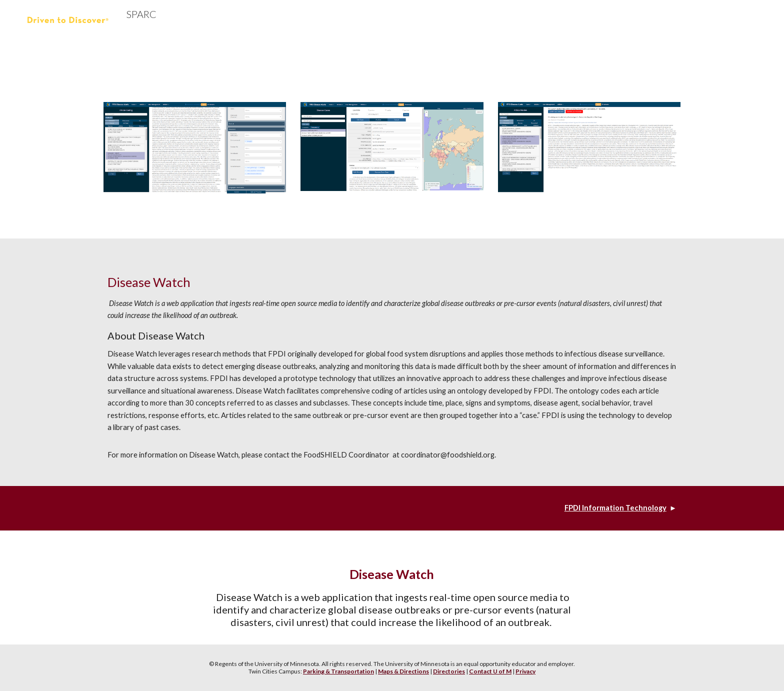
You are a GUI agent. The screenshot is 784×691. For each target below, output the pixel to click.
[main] (392, 362)
